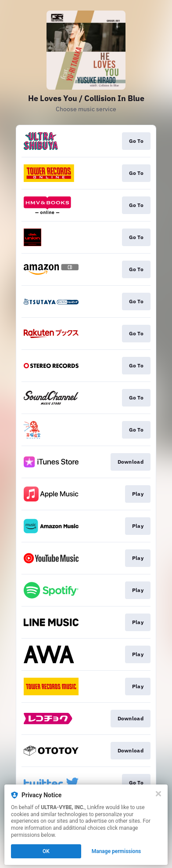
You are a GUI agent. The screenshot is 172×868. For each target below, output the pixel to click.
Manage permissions (116, 851)
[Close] (158, 794)
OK (46, 851)
